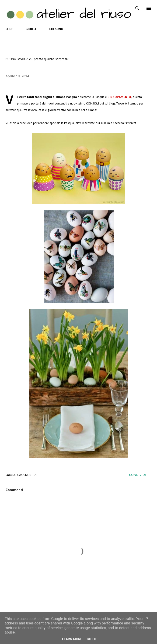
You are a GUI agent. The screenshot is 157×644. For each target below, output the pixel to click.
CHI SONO (56, 29)
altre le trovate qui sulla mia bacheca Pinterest (106, 123)
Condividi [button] (137, 475)
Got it (92, 639)
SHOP (10, 29)
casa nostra (27, 475)
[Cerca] (137, 8)
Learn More (72, 639)
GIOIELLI (31, 29)
